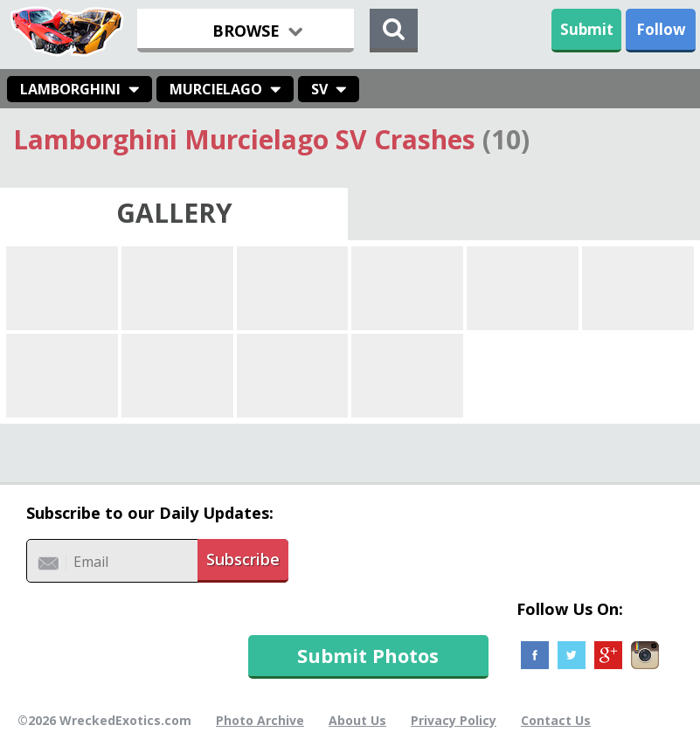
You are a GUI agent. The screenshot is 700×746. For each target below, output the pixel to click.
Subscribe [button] (243, 559)
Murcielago (216, 89)
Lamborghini (70, 89)
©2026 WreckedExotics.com (104, 720)
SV (319, 89)
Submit (587, 29)
